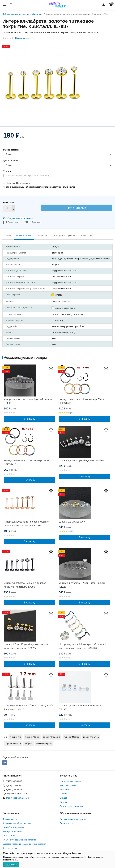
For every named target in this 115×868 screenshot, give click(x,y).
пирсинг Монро (32, 737)
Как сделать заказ (69, 785)
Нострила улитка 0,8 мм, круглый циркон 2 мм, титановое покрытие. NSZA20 (83, 646)
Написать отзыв (22, 38)
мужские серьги (44, 743)
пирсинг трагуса (91, 737)
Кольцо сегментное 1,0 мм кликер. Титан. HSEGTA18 (82, 401)
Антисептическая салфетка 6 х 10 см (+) (29, 176)
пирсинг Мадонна (52, 737)
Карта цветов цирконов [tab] (64, 236)
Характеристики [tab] (24, 236)
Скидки (63, 798)
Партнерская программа (72, 806)
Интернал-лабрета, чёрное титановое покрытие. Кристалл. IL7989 (25, 585)
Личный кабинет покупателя (74, 819)
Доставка (64, 790)
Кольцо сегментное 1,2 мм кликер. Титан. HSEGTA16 (27, 462)
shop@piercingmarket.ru (17, 798)
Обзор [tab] (8, 236)
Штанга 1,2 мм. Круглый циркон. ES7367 (82, 460)
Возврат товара (10, 848)
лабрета (28, 743)
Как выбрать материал (13, 827)
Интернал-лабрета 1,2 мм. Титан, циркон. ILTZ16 (82, 585)
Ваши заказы (66, 823)
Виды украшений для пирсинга (17, 823)
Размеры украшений (12, 831)
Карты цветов (9, 836)
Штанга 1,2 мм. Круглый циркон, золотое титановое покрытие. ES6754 (26, 646)
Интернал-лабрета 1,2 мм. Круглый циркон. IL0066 (28, 401)
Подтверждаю (11, 865)
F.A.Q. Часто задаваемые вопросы (19, 840)
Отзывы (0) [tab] (42, 236)
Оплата (64, 794)
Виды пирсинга (10, 819)
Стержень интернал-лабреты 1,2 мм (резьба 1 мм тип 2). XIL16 (29, 707)
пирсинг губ (15, 737)
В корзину (29, 419)
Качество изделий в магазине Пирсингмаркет (24, 844)
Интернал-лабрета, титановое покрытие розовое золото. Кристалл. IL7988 (26, 524)
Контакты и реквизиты (71, 781)
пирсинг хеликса (13, 743)
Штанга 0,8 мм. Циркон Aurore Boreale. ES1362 (81, 707)
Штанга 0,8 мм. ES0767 (72, 522)
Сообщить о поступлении (18, 218)
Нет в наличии (76, 208)
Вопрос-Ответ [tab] (87, 236)
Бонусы (64, 802)
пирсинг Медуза (72, 737)
